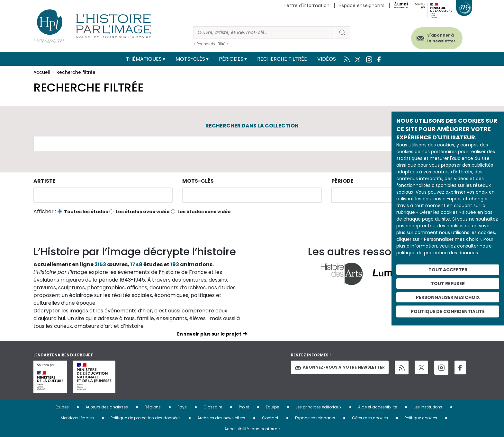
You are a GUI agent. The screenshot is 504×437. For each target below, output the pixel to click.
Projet (244, 407)
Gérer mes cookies (370, 418)
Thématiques (144, 59)
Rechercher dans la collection (252, 126)
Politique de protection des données (146, 418)
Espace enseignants (362, 5)
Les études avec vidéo (143, 212)
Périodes (231, 59)
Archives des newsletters (221, 418)
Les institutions (428, 407)
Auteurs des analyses (107, 407)
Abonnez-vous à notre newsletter (340, 367)
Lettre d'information (307, 5)
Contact (270, 418)
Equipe (272, 407)
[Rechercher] (264, 33)
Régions (153, 407)
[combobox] (103, 195)
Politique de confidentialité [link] (448, 311)
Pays (182, 407)
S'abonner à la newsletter (440, 38)
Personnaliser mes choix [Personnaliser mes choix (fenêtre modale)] (448, 297)
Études (62, 407)
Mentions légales (77, 418)
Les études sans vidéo (204, 212)
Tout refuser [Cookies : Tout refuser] (448, 283)
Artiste (45, 181)
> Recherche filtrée (211, 44)
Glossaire (213, 407)
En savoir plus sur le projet (209, 334)
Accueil (42, 72)
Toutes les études (86, 212)
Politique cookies (421, 418)
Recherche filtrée (282, 59)
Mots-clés (190, 59)
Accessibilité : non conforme (252, 429)
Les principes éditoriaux (319, 407)
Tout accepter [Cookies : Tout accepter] (448, 270)
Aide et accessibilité (378, 407)
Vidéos (327, 59)
